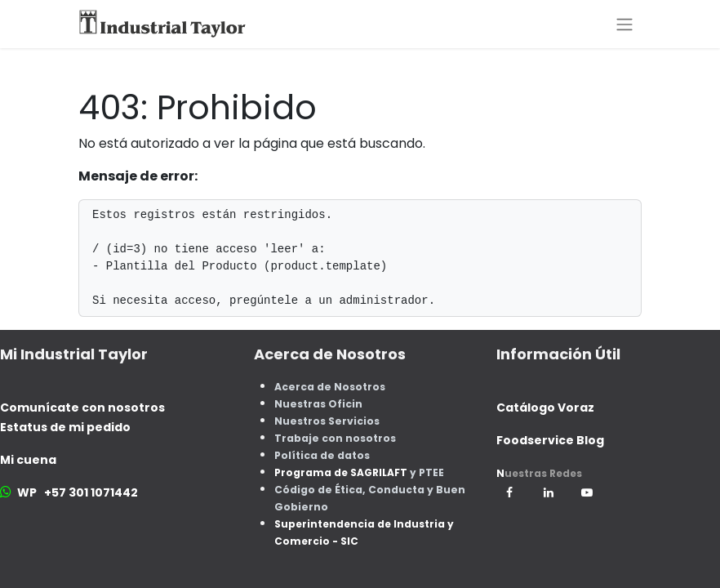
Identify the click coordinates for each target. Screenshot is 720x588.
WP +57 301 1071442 (78, 492)
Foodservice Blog (550, 440)
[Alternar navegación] (624, 24)
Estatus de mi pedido (65, 427)
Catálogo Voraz (545, 408)
